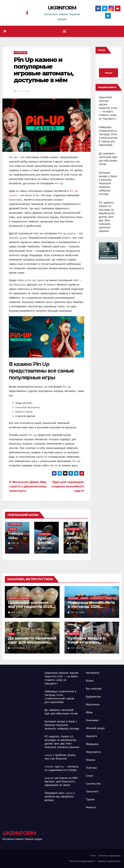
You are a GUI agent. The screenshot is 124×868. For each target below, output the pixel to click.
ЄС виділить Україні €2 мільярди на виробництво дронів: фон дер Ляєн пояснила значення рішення (107, 217)
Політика (91, 768)
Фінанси (91, 807)
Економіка (92, 720)
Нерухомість (93, 752)
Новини (84, 598)
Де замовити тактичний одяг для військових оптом (32, 642)
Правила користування (109, 861)
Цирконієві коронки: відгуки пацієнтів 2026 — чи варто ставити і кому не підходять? (108, 108)
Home (93, 856)
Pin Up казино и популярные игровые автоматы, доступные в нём (44, 70)
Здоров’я (13, 598)
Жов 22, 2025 (18, 648)
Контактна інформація (109, 856)
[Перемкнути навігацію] (64, 31)
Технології (92, 792)
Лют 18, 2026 (77, 612)
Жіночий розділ (95, 728)
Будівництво (93, 697)
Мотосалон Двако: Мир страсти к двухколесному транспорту (28, 486)
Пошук (102, 50)
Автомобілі (93, 673)
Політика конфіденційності (82, 861)
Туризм (13, 529)
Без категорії (94, 689)
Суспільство (21, 53)
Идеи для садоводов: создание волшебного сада (68, 486)
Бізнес (90, 681)
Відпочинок (74, 634)
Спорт (90, 776)
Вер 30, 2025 (77, 648)
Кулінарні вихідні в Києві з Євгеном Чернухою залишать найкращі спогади (108, 183)
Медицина (25, 598)
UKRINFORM (62, 8)
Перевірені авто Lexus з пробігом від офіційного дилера (60, 797)
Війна (12, 634)
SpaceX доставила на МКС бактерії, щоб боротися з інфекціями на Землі (61, 782)
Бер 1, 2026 (17, 612)
